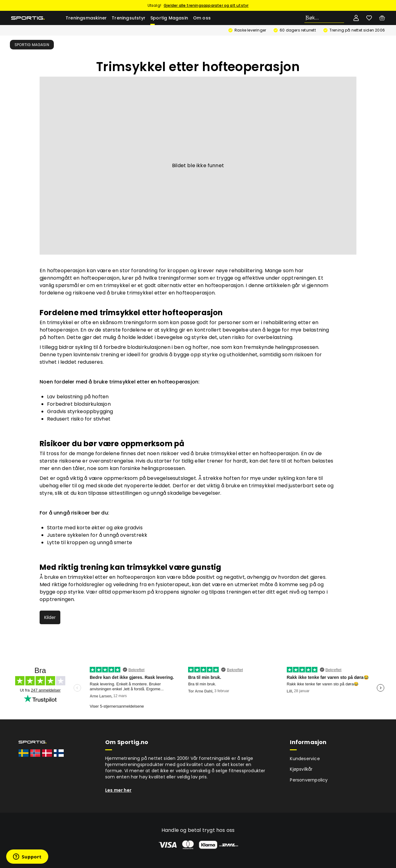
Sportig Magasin (169, 18)
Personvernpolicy (309, 780)
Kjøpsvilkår (301, 769)
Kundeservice (305, 759)
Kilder (50, 617)
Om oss (202, 18)
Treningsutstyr (129, 18)
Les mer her (118, 790)
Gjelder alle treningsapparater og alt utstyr (206, 5)
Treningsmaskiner (86, 18)
